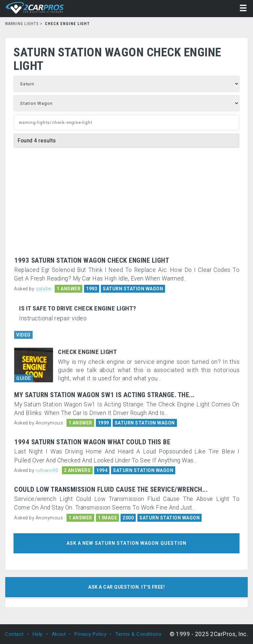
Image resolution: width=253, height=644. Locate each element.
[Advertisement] (126, 207)
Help (38, 634)
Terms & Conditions (138, 634)
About (59, 634)
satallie (43, 289)
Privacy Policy (90, 634)
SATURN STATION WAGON (133, 289)
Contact (14, 634)
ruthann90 (47, 470)
